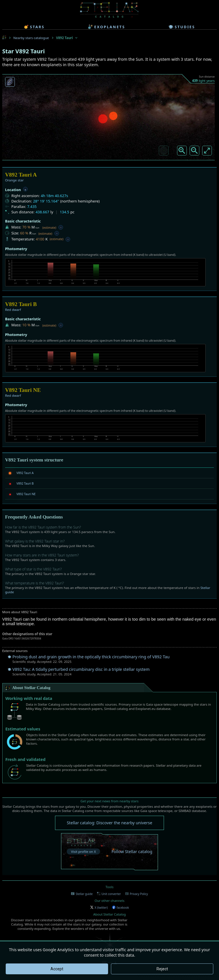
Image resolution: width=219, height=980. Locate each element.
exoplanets (107, 27)
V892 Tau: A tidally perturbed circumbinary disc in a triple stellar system (81, 669)
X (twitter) (99, 908)
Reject (162, 969)
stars (34, 27)
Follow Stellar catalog (132, 852)
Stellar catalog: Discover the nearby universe (109, 823)
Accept (57, 969)
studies (182, 27)
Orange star (14, 180)
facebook (120, 908)
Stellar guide (82, 894)
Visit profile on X (83, 852)
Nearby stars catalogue (31, 38)
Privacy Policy (137, 894)
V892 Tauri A (25, 473)
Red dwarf (13, 310)
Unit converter (109, 894)
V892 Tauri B (25, 483)
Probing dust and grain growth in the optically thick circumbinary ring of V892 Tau (91, 657)
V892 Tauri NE (26, 494)
